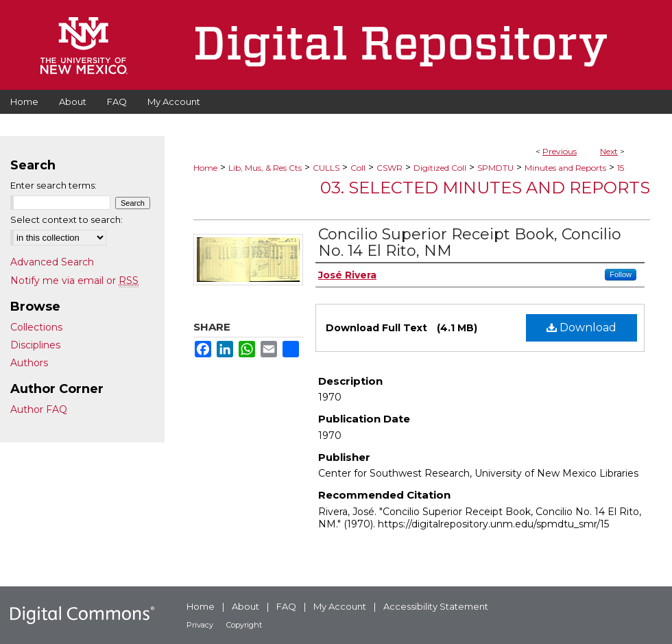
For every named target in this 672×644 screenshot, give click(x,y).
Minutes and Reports (565, 168)
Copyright (244, 625)
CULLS (326, 168)
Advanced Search (52, 262)
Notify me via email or (74, 281)
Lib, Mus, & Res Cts (265, 168)
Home (205, 168)
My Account (340, 606)
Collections (36, 327)
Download (581, 327)
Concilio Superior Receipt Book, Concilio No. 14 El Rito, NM (470, 242)
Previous (560, 151)
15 (621, 168)
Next (609, 151)
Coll (358, 168)
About (245, 606)
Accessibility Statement (436, 606)
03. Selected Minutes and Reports (485, 188)
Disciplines (35, 345)
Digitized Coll (440, 168)
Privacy (200, 625)
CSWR (389, 168)
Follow (621, 274)
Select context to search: (67, 219)
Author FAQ (39, 409)
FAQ (286, 606)
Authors (29, 363)
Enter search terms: (53, 185)
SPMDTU (495, 168)
